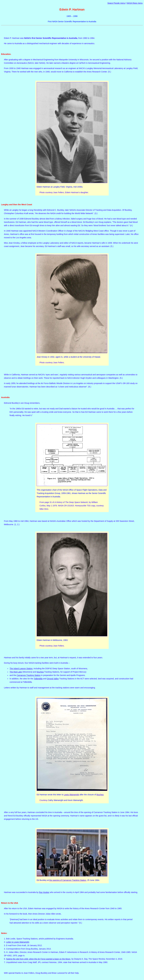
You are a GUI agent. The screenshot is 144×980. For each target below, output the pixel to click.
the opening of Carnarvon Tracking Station (68, 880)
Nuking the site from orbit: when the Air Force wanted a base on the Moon (38, 959)
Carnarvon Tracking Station (29, 675)
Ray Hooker (44, 892)
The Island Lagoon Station (21, 669)
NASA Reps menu (135, 3)
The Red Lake (16, 672)
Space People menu (116, 3)
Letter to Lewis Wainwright (18, 942)
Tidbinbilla (38, 679)
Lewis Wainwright (71, 795)
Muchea (40, 672)
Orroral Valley (53, 679)
